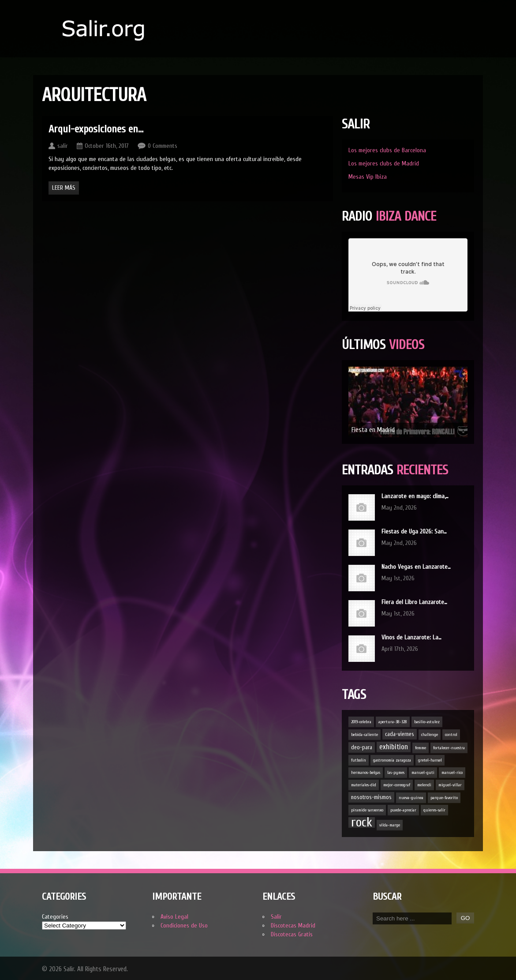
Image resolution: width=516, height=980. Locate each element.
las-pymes (396, 773)
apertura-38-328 (393, 722)
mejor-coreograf (397, 785)
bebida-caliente (365, 735)
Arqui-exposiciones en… (96, 129)
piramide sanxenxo (367, 810)
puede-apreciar (403, 810)
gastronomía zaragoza (392, 760)
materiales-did (364, 785)
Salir (276, 917)
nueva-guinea (411, 798)
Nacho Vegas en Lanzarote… (416, 567)
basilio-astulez (427, 722)
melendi (424, 785)
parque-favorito (444, 798)
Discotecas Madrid (293, 926)
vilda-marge (390, 825)
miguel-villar (450, 785)
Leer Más (64, 188)
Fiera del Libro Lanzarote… (414, 602)
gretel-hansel (430, 760)
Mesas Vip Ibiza (368, 177)
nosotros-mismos (371, 797)
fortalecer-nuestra (449, 748)
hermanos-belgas (366, 773)
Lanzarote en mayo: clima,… (415, 496)
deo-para (362, 747)
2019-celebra (361, 722)
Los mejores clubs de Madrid (384, 163)
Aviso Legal (174, 917)
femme (421, 748)
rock (362, 822)
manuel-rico (452, 773)
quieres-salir (434, 810)
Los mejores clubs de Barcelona (387, 150)
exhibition (394, 747)
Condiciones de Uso (184, 926)
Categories (55, 917)
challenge (430, 735)
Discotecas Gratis (292, 934)
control (451, 735)
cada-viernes (400, 734)
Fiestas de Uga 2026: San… (414, 531)
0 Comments (163, 146)
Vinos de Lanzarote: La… (411, 637)
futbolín (359, 760)
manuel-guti (423, 773)
